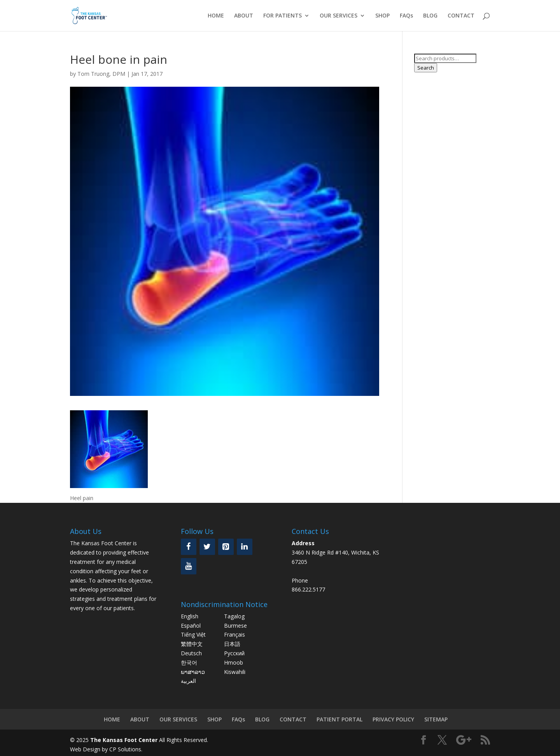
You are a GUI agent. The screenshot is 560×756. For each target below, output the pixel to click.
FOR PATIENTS (283, 16)
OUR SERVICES (339, 16)
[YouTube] (189, 566)
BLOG (430, 16)
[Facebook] (189, 547)
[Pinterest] (226, 547)
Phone (300, 580)
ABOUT (244, 16)
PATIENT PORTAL (339, 719)
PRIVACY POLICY (393, 719)
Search (426, 68)
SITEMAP (436, 719)
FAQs (406, 16)
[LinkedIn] (245, 547)
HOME (216, 16)
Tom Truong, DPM (101, 74)
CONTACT (461, 16)
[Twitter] (207, 547)
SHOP (382, 16)
